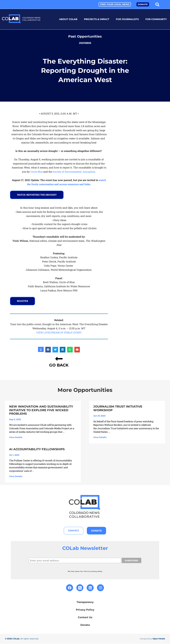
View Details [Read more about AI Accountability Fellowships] (16, 476)
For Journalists (127, 19)
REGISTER (23, 301)
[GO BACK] (59, 359)
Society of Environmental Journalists (74, 171)
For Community (156, 19)
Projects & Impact (97, 19)
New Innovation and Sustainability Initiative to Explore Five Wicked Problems (41, 410)
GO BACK (59, 365)
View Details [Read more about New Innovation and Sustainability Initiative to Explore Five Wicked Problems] (16, 437)
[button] (157, 4)
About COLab (68, 19)
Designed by (152, 639)
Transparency (85, 602)
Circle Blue (36, 171)
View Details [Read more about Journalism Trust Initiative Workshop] (100, 437)
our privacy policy (95, 572)
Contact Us (85, 618)
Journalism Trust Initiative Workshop (118, 408)
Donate (85, 625)
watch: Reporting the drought (38, 195)
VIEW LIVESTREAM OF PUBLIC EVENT (59, 332)
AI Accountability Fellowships (37, 449)
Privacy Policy (85, 610)
